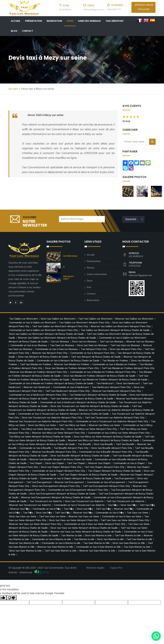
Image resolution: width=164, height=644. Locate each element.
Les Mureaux (70, 255)
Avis (89, 286)
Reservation (54, 21)
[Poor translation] (12, 597)
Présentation (34, 21)
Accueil (16, 21)
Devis (70, 21)
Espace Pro (116, 567)
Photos (91, 267)
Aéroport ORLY (68, 277)
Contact (28, 31)
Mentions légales (95, 567)
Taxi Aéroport (115, 21)
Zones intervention (97, 273)
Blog (14, 31)
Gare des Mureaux (89, 21)
